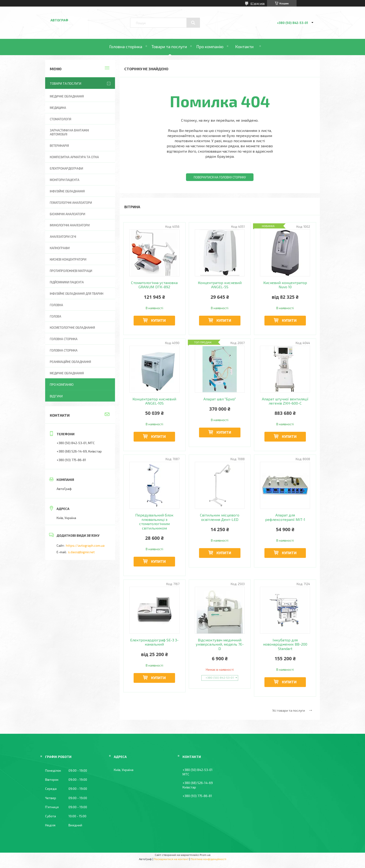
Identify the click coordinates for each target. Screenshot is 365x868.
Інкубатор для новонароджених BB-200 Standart (285, 644)
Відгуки (56, 396)
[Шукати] (193, 23)
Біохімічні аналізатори (68, 214)
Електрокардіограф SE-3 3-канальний (154, 642)
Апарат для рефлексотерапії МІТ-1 (285, 517)
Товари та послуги (169, 47)
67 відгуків (258, 3)
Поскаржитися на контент (171, 859)
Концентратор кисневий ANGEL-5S (220, 285)
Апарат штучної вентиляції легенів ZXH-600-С (285, 401)
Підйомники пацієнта (67, 282)
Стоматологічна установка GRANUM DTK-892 (154, 285)
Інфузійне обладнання (67, 191)
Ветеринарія (59, 146)
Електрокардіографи (66, 168)
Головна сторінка (126, 47)
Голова (56, 316)
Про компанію (210, 47)
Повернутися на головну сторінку (220, 177)
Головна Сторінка (64, 350)
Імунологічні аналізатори (70, 225)
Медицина (58, 108)
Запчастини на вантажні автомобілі (69, 132)
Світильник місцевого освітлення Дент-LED (220, 517)
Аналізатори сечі (63, 237)
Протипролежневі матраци (71, 271)
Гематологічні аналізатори (71, 203)
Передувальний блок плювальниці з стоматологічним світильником (154, 521)
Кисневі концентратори (68, 259)
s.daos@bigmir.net (81, 552)
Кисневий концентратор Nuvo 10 (285, 285)
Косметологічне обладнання (72, 328)
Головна (56, 305)
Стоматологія (61, 119)
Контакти (244, 47)
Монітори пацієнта (65, 180)
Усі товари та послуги (289, 710)
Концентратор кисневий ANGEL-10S (154, 401)
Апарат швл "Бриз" (220, 399)
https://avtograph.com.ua (85, 545)
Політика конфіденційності (208, 859)
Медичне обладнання (67, 96)
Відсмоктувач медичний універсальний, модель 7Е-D (220, 644)
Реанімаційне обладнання (70, 362)
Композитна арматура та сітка (74, 157)
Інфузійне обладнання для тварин (77, 294)
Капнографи (60, 248)
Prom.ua (205, 855)
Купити (158, 320)
